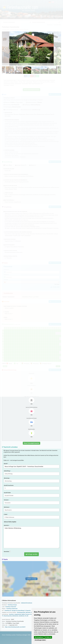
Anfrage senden (31, 554)
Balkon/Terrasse (26, 614)
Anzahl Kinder (7, 493)
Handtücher (22, 616)
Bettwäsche (15, 616)
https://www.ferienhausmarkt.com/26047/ (15, 627)
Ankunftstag (7, 471)
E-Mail (6, 514)
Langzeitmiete (18, 614)
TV (3, 616)
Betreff (6, 464)
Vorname (6, 500)
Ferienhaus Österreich (11, 607)
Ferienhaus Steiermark (12, 609)
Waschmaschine (8, 616)
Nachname (7, 507)
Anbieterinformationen (27, 603)
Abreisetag (7, 478)
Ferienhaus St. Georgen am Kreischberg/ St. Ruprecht (18, 610)
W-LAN (27, 616)
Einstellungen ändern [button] (40, 640)
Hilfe (29, 635)
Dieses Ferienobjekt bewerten (32, 443)
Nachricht (7, 525)
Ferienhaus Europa (12, 605)
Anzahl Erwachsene (9, 485)
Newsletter (7, 552)
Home (4, 635)
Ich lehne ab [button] (48, 637)
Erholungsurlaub (21, 612)
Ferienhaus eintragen (22, 635)
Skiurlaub (28, 612)
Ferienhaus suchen (11, 635)
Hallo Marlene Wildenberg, (31, 537)
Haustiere (11, 614)
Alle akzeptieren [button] (39, 637)
